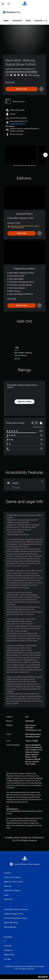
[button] (18, 124)
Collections (17, 20)
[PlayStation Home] (25, 4)
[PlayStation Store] (12, 12)
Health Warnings (12, 809)
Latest (6, 20)
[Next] (45, 155)
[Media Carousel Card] (21, 155)
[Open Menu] (3, 4)
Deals (28, 20)
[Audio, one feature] (24, 485)
